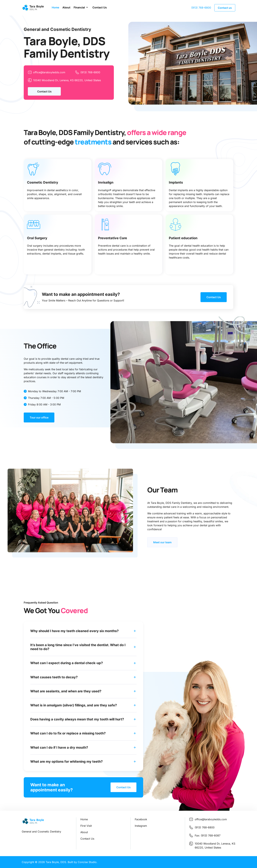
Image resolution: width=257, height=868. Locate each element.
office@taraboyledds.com (47, 72)
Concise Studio (87, 862)
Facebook (141, 819)
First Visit (86, 826)
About (66, 7)
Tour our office (39, 417)
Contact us (225, 8)
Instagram (141, 826)
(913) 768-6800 (201, 8)
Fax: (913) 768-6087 (208, 835)
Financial (79, 7)
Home (55, 7)
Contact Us (99, 7)
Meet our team (162, 542)
